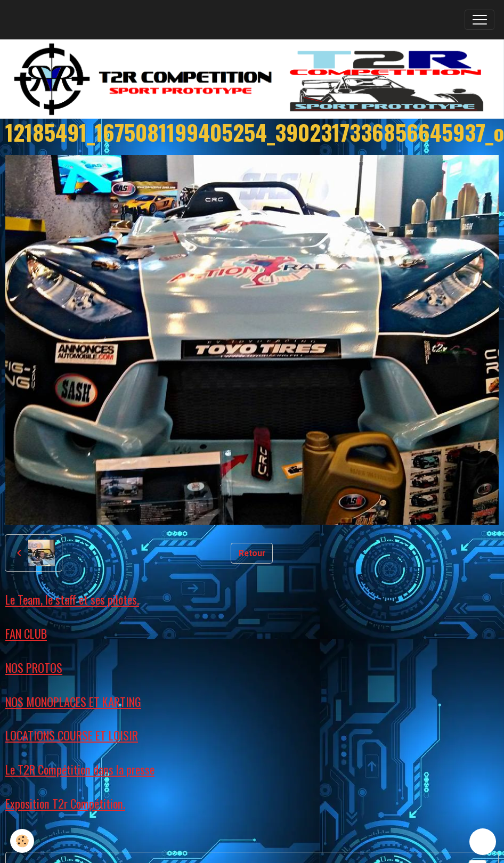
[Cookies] (23, 841)
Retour (252, 553)
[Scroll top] (483, 842)
